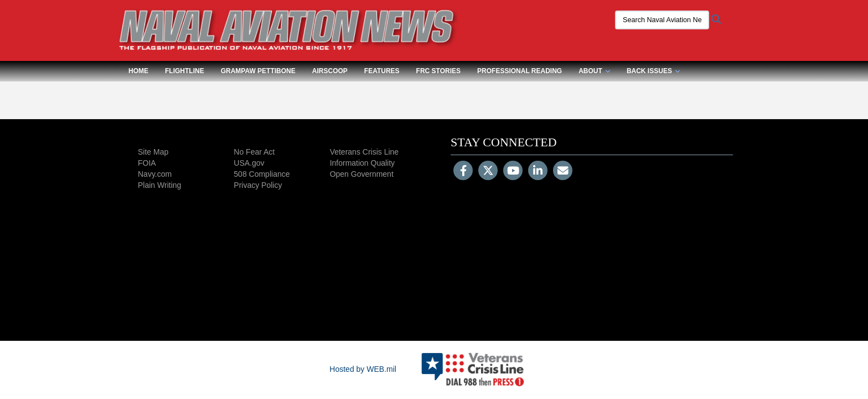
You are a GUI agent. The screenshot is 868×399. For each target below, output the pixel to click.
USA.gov (249, 163)
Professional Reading (520, 71)
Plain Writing (159, 185)
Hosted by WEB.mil (363, 369)
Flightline (185, 71)
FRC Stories (438, 71)
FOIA (147, 163)
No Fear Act (254, 152)
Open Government (362, 174)
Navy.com (155, 174)
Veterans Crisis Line (365, 152)
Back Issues (653, 71)
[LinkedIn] (538, 172)
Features (382, 71)
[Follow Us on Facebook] (463, 172)
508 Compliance (262, 174)
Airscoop (330, 71)
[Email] (563, 172)
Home (138, 71)
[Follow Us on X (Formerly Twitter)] (488, 172)
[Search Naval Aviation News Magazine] (658, 20)
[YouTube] (513, 172)
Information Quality (363, 163)
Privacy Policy (258, 185)
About (594, 71)
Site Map (153, 152)
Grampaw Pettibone (258, 71)
